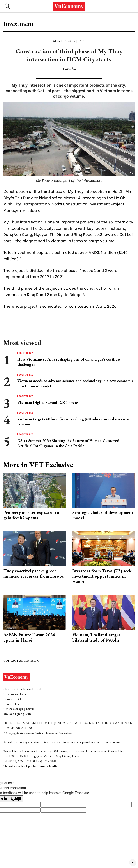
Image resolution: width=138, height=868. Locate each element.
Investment (19, 24)
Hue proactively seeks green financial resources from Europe (34, 573)
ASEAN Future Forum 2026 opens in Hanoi (29, 637)
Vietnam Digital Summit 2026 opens (48, 402)
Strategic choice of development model (103, 515)
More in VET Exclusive (38, 465)
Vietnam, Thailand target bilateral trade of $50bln (96, 637)
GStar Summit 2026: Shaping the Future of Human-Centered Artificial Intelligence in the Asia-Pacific (68, 443)
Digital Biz (26, 353)
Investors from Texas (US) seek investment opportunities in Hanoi (102, 576)
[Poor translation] (16, 799)
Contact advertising (21, 661)
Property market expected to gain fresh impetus (31, 515)
